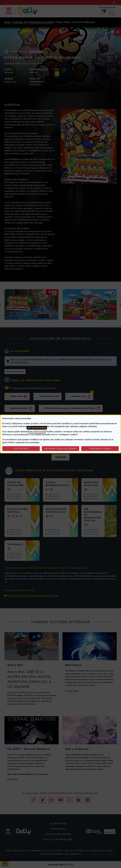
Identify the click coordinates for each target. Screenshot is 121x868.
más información (37, 432)
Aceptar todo (21, 449)
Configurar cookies (104, 449)
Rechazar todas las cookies (61, 449)
